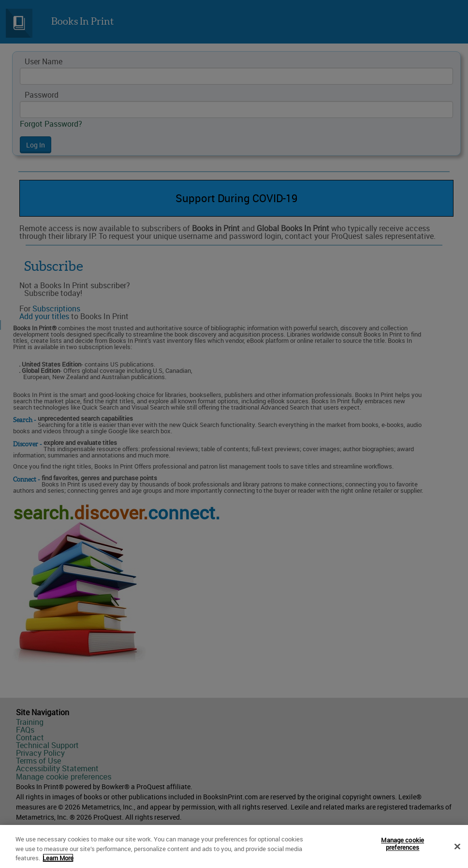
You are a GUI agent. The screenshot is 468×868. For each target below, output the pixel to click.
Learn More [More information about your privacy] (58, 859)
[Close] (457, 848)
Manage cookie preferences (402, 845)
